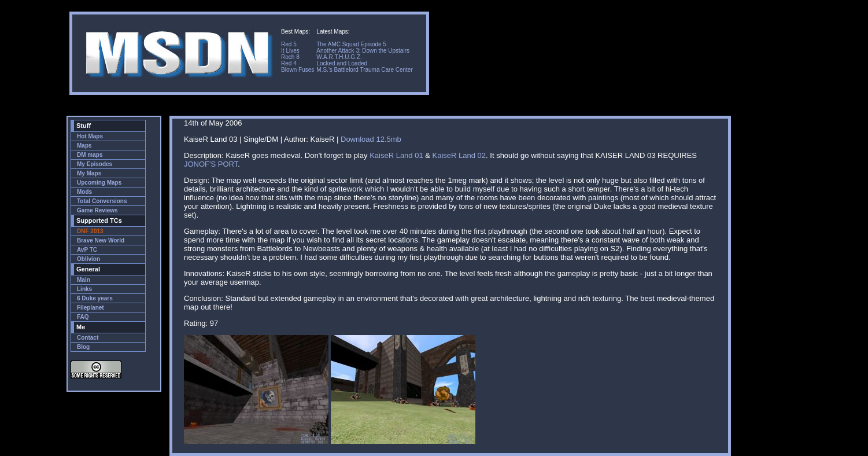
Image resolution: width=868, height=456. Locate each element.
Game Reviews (97, 210)
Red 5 (289, 44)
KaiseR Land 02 (459, 155)
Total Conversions (102, 201)
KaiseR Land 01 (396, 155)
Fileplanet (91, 308)
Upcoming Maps (99, 183)
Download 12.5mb (371, 139)
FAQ (83, 317)
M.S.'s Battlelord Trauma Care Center (364, 70)
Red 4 (289, 63)
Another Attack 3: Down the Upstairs (363, 51)
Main (84, 280)
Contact (88, 338)
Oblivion (88, 259)
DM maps (90, 155)
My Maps (89, 173)
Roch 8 (290, 57)
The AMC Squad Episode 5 (351, 44)
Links (84, 289)
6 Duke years (95, 298)
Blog (83, 347)
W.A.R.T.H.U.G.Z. (339, 57)
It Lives (290, 51)
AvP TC (87, 250)
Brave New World (101, 240)
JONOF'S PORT (211, 164)
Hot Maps (90, 136)
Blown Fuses (298, 70)
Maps (84, 146)
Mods (84, 192)
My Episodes (95, 164)
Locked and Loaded (342, 63)
